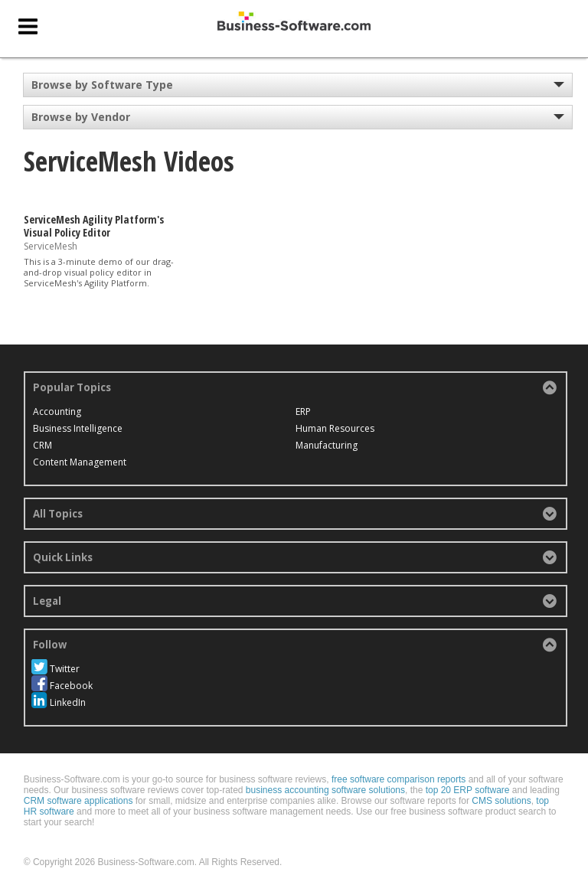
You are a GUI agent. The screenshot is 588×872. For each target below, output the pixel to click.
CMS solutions (501, 784)
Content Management (255, 412)
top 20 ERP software (468, 773)
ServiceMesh (51, 245)
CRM (42, 445)
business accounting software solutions (325, 773)
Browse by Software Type (102, 85)
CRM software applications (78, 784)
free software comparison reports (399, 763)
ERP (216, 428)
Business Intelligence (78, 428)
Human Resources (248, 445)
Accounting (57, 412)
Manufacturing (414, 412)
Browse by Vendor (81, 117)
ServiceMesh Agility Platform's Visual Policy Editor (94, 226)
